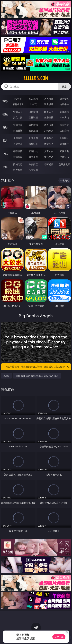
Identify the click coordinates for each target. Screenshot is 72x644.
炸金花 (33, 104)
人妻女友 (49, 151)
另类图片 (64, 144)
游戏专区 (64, 99)
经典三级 (33, 131)
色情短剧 (33, 170)
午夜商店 (33, 164)
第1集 (6, 376)
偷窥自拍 (18, 138)
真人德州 (33, 99)
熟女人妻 (18, 117)
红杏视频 (18, 170)
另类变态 (64, 131)
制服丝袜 (18, 131)
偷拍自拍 (33, 125)
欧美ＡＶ (49, 112)
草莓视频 (49, 164)
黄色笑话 (49, 157)
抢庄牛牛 (64, 104)
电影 (5, 127)
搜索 (64, 86)
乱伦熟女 (49, 131)
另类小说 (33, 157)
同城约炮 (18, 164)
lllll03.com (36, 78)
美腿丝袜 (18, 144)
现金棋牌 (49, 104)
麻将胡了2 (18, 104)
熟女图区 (49, 144)
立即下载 (59, 637)
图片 (5, 140)
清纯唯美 (33, 144)
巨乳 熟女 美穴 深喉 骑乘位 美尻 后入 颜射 (37, 376)
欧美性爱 (64, 125)
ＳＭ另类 (64, 117)
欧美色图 (49, 138)
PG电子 (18, 99)
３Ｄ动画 (64, 112)
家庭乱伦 (33, 151)
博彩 (5, 101)
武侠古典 (64, 151)
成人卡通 (49, 125)
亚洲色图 (33, 138)
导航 (5, 167)
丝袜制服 (33, 117)
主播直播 (49, 117)
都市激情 (18, 151)
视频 (5, 114)
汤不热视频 (64, 164)
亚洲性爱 (18, 125)
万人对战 (49, 99)
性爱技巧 (64, 157)
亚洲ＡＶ (18, 112)
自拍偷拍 (33, 112)
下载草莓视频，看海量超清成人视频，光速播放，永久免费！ (37, 367)
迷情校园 (18, 157)
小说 (5, 154)
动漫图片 (64, 138)
